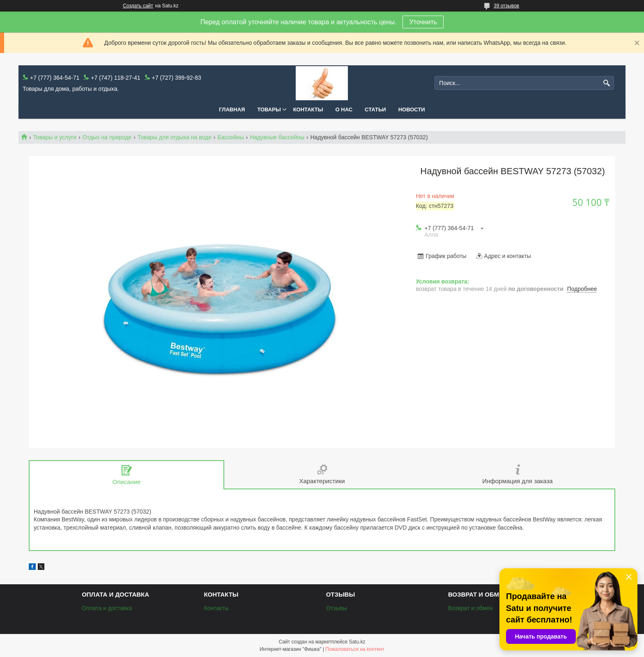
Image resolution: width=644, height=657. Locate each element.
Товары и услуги (55, 137)
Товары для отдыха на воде (175, 137)
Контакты (308, 109)
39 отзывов (506, 6)
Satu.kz (357, 642)
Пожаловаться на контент (355, 649)
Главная (232, 109)
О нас (344, 109)
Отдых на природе (107, 137)
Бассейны (230, 137)
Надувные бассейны (277, 137)
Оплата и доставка (107, 608)
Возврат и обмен (470, 608)
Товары (269, 109)
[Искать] (607, 83)
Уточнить (423, 22)
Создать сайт (138, 6)
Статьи (375, 109)
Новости (412, 109)
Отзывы (337, 608)
